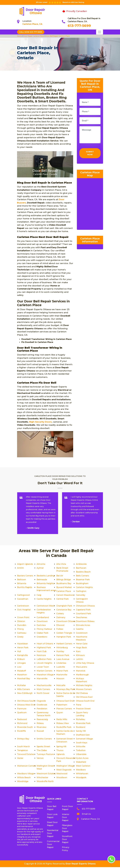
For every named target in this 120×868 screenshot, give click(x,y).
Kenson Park (63, 656)
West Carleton (83, 767)
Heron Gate (82, 645)
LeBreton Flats (44, 660)
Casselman (62, 599)
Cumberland (43, 618)
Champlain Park (64, 607)
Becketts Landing (46, 576)
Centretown (62, 603)
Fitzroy (21, 630)
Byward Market (64, 587)
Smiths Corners (44, 740)
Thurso (60, 751)
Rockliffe (22, 732)
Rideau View (63, 724)
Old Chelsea (82, 694)
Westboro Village (26, 774)
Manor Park (62, 672)
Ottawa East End (65, 702)
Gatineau (22, 634)
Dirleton (21, 622)
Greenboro (42, 638)
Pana (79, 706)
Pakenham (62, 706)
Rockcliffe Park (64, 728)
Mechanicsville (44, 686)
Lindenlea (61, 664)
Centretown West (85, 603)
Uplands (61, 755)
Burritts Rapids (25, 587)
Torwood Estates (26, 755)
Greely (20, 638)
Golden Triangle (64, 634)
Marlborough (82, 676)
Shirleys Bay (23, 740)
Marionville (62, 676)
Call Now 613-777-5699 (31, 32)
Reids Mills (62, 720)
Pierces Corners (64, 710)
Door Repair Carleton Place (34, 36)
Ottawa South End (85, 702)
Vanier (20, 759)
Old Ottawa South (26, 702)
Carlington (81, 591)
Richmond (22, 724)
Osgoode (41, 702)
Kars (78, 652)
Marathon (22, 676)
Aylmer (40, 568)
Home (20, 36)
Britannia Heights (45, 583)
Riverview (41, 728)
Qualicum (22, 713)
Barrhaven (81, 568)
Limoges (22, 664)
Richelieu (80, 720)
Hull (19, 652)
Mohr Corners (44, 690)
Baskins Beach (83, 572)
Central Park (23, 603)
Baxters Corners (25, 576)
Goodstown (82, 634)
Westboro (81, 771)
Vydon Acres (82, 759)
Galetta (80, 630)
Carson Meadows (26, 599)
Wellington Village (65, 767)
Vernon (40, 759)
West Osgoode (64, 771)
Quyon (60, 713)
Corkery (60, 614)
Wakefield (81, 763)
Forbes (60, 630)
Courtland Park (84, 614)
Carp (78, 595)
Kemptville (23, 656)
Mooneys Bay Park (66, 690)
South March (23, 747)
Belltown (22, 580)
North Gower (43, 694)
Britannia (22, 583)
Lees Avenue (63, 660)
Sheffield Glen (83, 736)
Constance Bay (64, 611)
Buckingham (82, 583)
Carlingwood (63, 595)
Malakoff (22, 672)
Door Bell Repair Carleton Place (58, 36)
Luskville (61, 668)
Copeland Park (83, 611)
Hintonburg (62, 648)
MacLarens (81, 668)
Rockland (81, 728)
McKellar (21, 686)
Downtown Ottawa (66, 622)
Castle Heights (83, 599)
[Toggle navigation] (100, 32)
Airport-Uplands (25, 564)
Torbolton (81, 751)
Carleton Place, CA (32, 24)
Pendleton (42, 710)
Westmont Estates (46, 774)
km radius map (90, 205)
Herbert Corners (64, 645)
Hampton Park (64, 638)
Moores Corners (84, 690)
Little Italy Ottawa (85, 664)
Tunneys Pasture (45, 755)
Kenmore (41, 656)
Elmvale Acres (83, 626)
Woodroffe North (45, 782)
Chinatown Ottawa (85, 607)
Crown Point (23, 618)
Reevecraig (42, 720)
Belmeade (42, 580)
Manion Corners (45, 672)
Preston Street (83, 710)
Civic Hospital (24, 611)
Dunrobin (22, 626)
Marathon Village (45, 676)
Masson (60, 679)
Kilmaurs (80, 656)
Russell (40, 732)
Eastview (41, 626)
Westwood (62, 774)
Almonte (41, 564)
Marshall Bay (24, 679)
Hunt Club (42, 652)
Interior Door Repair (66, 818)
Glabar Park (43, 634)
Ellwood (60, 626)
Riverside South (25, 728)
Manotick (81, 672)
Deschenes (81, 618)
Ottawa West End (26, 706)
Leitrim (80, 660)
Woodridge (23, 782)
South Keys (82, 743)
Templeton (23, 751)
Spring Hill (61, 747)
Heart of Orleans (45, 645)
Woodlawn (62, 778)
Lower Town (43, 668)
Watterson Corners (27, 767)
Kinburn (21, 660)
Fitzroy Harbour (45, 630)
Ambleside (81, 564)
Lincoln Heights (44, 664)
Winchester (42, 778)
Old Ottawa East (84, 698)
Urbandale (81, 755)
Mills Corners (24, 690)
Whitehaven (82, 774)
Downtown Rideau (85, 622)
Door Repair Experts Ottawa (81, 865)
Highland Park (44, 648)
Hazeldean (22, 645)
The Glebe (42, 751)
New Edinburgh (25, 694)
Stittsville (81, 747)
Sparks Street (43, 747)
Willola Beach (24, 778)
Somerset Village (84, 740)
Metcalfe (61, 686)
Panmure (22, 710)
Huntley (60, 652)
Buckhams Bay (64, 583)
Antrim (21, 568)
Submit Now (90, 153)
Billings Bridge (64, 580)
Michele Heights (84, 686)
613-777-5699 (79, 26)
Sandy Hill (81, 732)
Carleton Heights (84, 587)
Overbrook (42, 706)
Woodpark (81, 778)
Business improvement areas (44, 590)
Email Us (86, 815)
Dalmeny (61, 618)
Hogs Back (81, 648)
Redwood (22, 720)
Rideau (40, 724)
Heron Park (23, 648)
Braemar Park (83, 580)
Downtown (42, 622)
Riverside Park (83, 724)
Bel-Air (60, 576)
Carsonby (41, 599)
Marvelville (42, 679)
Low (19, 668)
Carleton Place (64, 591)
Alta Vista (61, 564)
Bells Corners (83, 576)
